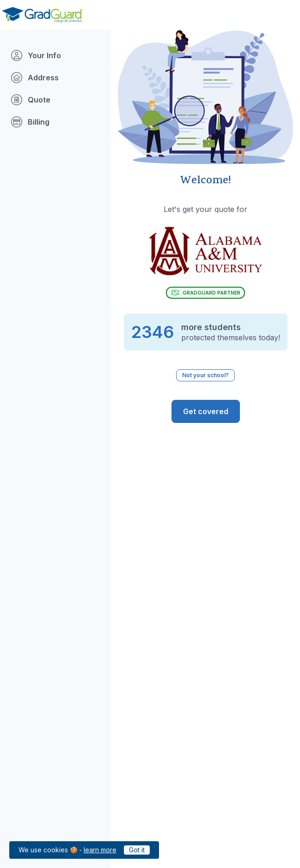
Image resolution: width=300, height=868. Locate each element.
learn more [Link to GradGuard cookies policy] (100, 850)
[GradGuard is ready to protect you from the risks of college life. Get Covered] (206, 411)
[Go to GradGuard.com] (43, 15)
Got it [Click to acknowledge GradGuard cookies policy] (137, 850)
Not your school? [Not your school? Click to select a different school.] (205, 375)
